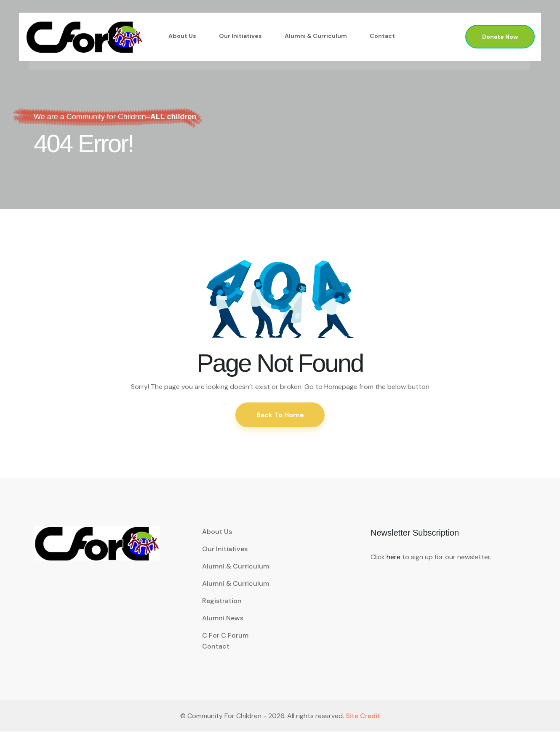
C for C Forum (225, 636)
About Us (182, 36)
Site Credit (363, 716)
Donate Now (500, 37)
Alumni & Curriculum (316, 36)
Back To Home (280, 415)
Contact (382, 36)
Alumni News (223, 618)
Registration (222, 601)
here (393, 557)
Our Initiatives (240, 36)
